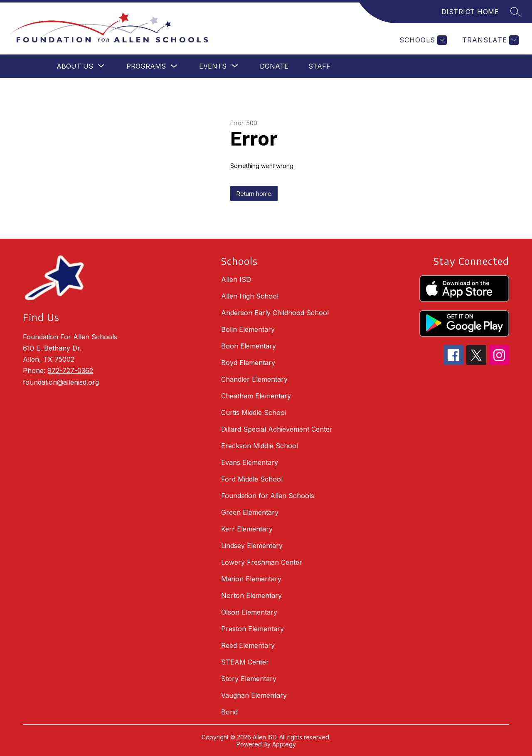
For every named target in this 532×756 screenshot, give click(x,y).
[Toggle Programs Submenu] (174, 66)
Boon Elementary (249, 346)
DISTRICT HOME (470, 12)
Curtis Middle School (254, 413)
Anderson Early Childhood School (275, 313)
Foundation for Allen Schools (268, 496)
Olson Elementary (249, 612)
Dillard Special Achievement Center (277, 429)
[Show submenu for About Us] (75, 66)
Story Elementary (249, 679)
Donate (274, 66)
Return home (254, 194)
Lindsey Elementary (252, 546)
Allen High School (250, 296)
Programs (146, 66)
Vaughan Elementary (254, 695)
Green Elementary (250, 512)
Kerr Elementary (247, 529)
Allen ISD (236, 279)
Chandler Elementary (254, 379)
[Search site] (515, 12)
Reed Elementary (248, 645)
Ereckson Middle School (260, 446)
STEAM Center (245, 662)
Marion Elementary (251, 579)
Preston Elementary (252, 629)
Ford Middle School (252, 479)
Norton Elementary (251, 595)
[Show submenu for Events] (213, 66)
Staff (319, 66)
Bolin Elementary (248, 329)
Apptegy (284, 744)
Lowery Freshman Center (262, 562)
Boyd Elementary (248, 363)
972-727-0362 (70, 371)
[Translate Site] (489, 40)
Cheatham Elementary (256, 396)
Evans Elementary (250, 462)
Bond (229, 712)
